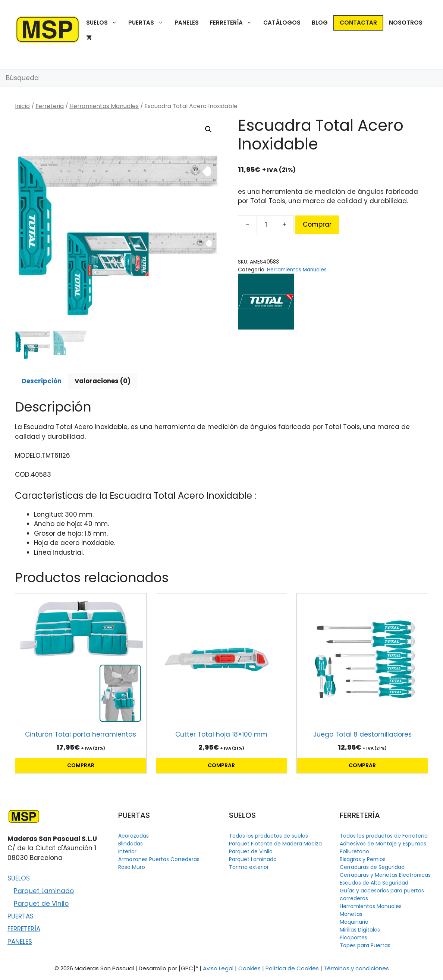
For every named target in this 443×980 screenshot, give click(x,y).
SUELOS (104, 23)
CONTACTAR (358, 23)
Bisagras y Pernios (363, 859)
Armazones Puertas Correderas (159, 859)
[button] (208, 129)
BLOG (320, 23)
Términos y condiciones (356, 968)
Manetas (351, 914)
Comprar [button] (81, 765)
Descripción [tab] (42, 381)
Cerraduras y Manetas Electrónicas (385, 875)
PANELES (187, 23)
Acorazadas (133, 836)
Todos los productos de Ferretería (384, 836)
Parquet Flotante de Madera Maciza (275, 844)
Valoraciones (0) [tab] (103, 381)
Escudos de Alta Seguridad (374, 883)
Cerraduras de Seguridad (372, 867)
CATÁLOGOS (282, 23)
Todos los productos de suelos (268, 836)
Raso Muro (132, 867)
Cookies (249, 968)
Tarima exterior (249, 867)
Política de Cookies (292, 968)
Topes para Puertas (365, 945)
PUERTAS (149, 23)
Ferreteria (50, 106)
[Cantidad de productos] (266, 225)
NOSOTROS (406, 23)
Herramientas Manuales (104, 106)
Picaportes (354, 938)
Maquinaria (354, 922)
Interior (127, 851)
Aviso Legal (218, 968)
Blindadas (131, 844)
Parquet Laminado (44, 891)
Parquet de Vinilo (41, 904)
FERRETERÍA (234, 23)
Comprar (317, 224)
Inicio (22, 106)
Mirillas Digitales (360, 930)
